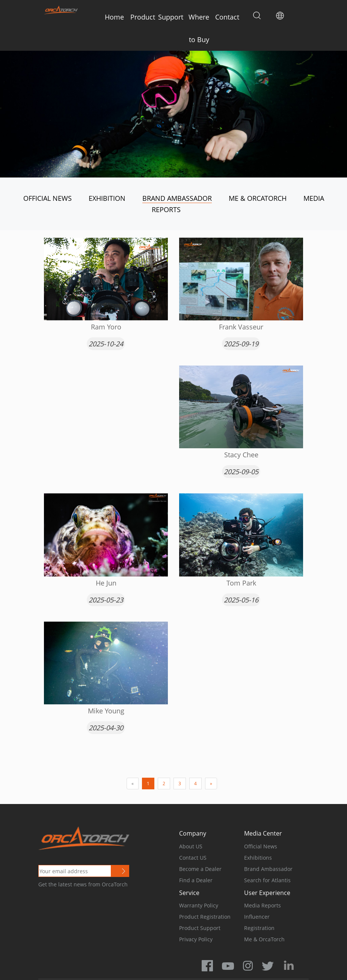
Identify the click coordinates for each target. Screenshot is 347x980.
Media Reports (263, 905)
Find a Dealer (196, 880)
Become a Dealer (200, 869)
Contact (227, 17)
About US (191, 846)
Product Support (200, 928)
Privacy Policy (196, 939)
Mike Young (106, 711)
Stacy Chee (241, 455)
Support (171, 17)
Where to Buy (199, 28)
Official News (48, 198)
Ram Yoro (106, 327)
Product (143, 17)
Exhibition (107, 198)
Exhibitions (258, 858)
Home (114, 17)
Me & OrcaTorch (258, 198)
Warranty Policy (199, 905)
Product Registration (205, 917)
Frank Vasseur (241, 327)
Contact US (193, 858)
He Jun (106, 583)
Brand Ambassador (177, 198)
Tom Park (241, 583)
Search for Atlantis (267, 880)
